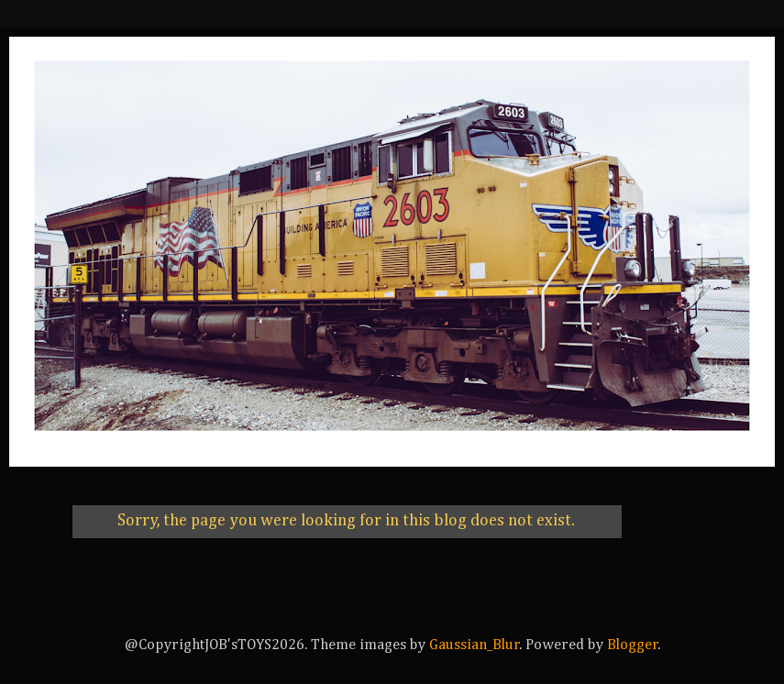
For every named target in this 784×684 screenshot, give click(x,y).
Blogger (633, 645)
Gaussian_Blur (475, 645)
